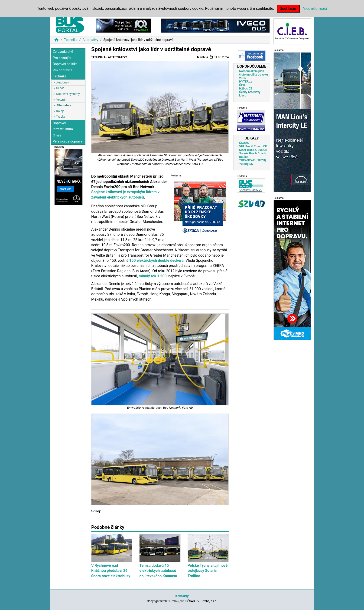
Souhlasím (288, 8)
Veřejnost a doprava (67, 141)
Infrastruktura (63, 129)
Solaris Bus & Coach (253, 153)
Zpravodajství (63, 52)
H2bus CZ (246, 88)
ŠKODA (244, 143)
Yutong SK (246, 164)
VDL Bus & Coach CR (253, 146)
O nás (57, 135)
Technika (71, 40)
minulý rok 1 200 (153, 276)
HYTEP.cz (245, 81)
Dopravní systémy (68, 94)
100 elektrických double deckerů (156, 260)
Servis (60, 88)
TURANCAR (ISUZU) (252, 160)
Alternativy (90, 40)
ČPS (242, 85)
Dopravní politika (65, 64)
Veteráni (62, 100)
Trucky (61, 117)
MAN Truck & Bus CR (253, 150)
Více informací (315, 8)
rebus (202, 57)
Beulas (244, 157)
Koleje (60, 111)
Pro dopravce (62, 70)
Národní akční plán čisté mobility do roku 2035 (253, 75)
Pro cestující (62, 58)
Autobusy (62, 82)
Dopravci (59, 123)
